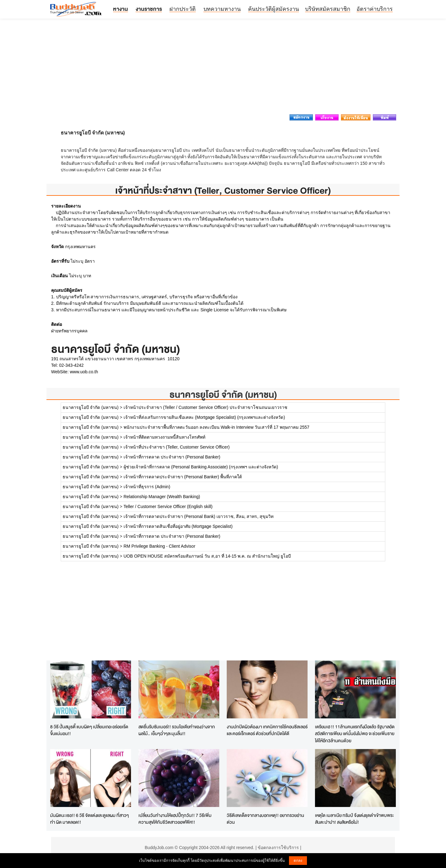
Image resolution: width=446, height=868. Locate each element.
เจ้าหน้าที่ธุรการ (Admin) (147, 487)
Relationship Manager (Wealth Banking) (162, 497)
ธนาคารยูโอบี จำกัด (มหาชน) (223, 395)
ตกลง (298, 861)
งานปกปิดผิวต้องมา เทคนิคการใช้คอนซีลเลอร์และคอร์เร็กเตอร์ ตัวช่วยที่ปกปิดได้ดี (267, 730)
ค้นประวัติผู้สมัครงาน (273, 9)
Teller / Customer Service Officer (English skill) (168, 506)
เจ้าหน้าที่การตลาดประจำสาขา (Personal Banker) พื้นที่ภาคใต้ (183, 477)
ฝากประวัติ (183, 9)
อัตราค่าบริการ (375, 9)
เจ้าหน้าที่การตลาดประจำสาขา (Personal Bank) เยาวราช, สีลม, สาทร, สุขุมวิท (199, 516)
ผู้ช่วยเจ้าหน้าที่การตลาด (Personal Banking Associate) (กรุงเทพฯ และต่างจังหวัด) (201, 467)
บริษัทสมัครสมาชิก (328, 9)
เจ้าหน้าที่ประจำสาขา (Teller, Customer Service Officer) (177, 447)
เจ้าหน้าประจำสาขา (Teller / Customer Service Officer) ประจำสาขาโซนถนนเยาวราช (206, 407)
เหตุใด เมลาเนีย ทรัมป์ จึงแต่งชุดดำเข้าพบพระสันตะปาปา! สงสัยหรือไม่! (354, 819)
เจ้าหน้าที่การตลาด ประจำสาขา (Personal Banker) (172, 457)
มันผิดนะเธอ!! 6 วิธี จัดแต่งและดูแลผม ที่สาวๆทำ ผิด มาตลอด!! (90, 819)
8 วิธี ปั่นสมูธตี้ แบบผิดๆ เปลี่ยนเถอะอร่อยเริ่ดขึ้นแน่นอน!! (89, 730)
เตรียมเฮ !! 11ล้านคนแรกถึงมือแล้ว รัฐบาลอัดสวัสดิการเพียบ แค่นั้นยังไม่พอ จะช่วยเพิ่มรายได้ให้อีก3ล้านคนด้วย (355, 734)
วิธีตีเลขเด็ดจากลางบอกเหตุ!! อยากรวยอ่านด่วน (265, 819)
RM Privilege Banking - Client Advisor (160, 546)
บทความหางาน (222, 9)
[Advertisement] (223, 68)
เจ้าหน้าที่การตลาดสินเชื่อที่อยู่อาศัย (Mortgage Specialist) (178, 526)
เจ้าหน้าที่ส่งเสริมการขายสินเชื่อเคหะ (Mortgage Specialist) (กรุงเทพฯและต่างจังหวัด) (204, 417)
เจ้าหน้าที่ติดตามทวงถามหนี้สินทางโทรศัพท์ (164, 437)
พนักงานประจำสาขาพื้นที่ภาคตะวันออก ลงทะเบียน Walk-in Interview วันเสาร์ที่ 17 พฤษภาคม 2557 (216, 427)
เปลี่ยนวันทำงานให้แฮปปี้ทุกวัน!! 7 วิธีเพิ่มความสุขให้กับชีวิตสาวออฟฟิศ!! (175, 819)
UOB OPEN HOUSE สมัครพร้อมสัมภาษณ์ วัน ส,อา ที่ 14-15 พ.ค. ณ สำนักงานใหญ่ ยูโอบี (207, 556)
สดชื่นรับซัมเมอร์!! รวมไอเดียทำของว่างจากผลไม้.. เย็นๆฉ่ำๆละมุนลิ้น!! (177, 730)
